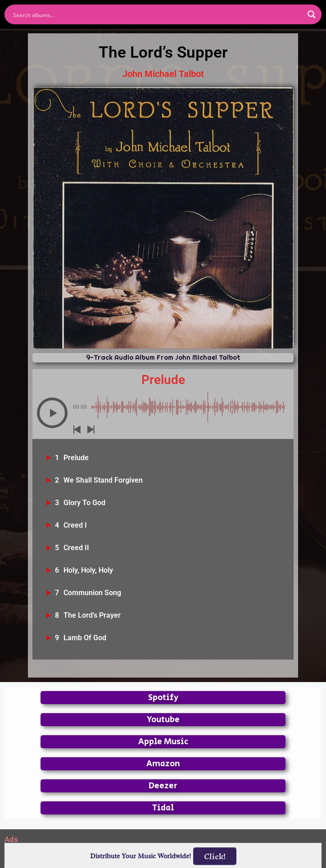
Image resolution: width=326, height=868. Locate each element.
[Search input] (157, 14)
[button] (52, 413)
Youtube (163, 720)
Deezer (163, 786)
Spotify (163, 698)
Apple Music (163, 742)
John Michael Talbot (163, 74)
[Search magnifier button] (312, 14)
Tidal (163, 808)
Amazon (163, 764)
